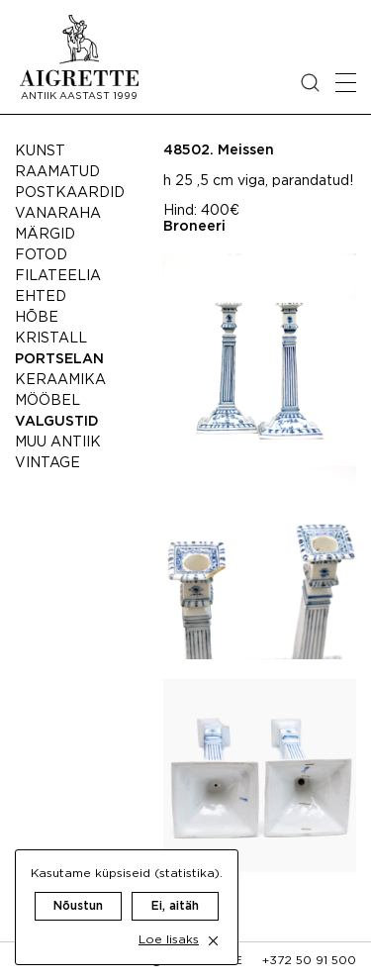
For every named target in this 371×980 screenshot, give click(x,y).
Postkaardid (70, 193)
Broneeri (194, 227)
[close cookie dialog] (213, 941)
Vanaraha (58, 214)
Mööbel (47, 401)
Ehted (41, 297)
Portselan (59, 359)
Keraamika (60, 380)
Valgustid (57, 422)
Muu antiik (58, 442)
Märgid (45, 235)
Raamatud (57, 172)
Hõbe (37, 318)
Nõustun (78, 906)
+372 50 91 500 (309, 961)
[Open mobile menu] (346, 83)
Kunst (40, 151)
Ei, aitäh (175, 906)
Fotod (41, 255)
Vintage (47, 463)
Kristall (51, 339)
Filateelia (58, 276)
